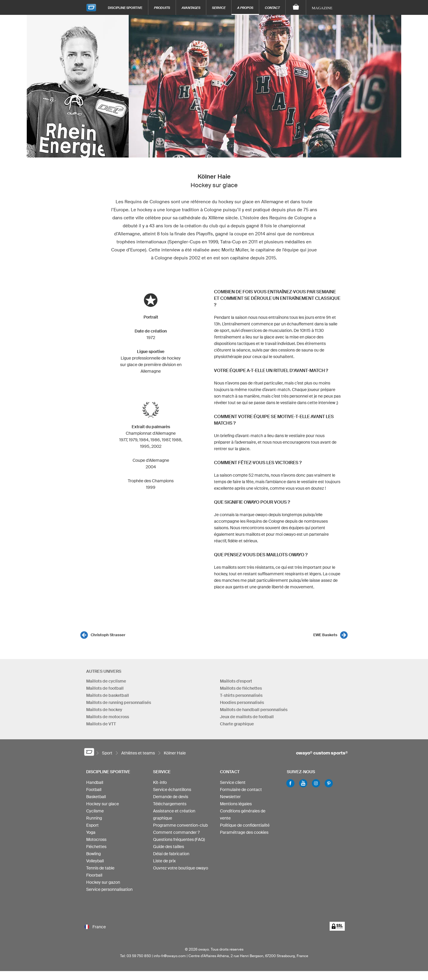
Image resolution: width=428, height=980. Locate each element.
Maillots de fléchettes (241, 688)
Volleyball (95, 861)
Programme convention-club (180, 825)
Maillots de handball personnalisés (254, 710)
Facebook (290, 783)
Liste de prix (164, 861)
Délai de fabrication (171, 854)
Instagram (316, 783)
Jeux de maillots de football (247, 717)
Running (94, 818)
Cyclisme (95, 811)
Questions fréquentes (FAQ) (179, 839)
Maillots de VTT (101, 724)
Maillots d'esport (236, 681)
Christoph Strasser (108, 635)
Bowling (93, 854)
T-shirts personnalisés (241, 695)
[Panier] (296, 7)
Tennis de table (100, 868)
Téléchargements (170, 804)
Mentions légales (236, 804)
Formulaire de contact (241, 790)
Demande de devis (171, 797)
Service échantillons (172, 790)
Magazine (322, 8)
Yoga (91, 832)
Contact (272, 8)
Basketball (96, 797)
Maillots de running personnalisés (119, 702)
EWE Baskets (325, 635)
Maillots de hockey (104, 710)
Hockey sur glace (103, 804)
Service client (233, 782)
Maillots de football (105, 688)
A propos (245, 8)
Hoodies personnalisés (242, 702)
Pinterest (329, 783)
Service (219, 8)
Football (94, 790)
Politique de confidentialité (245, 825)
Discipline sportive (125, 8)
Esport (92, 825)
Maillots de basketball (108, 695)
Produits (162, 8)
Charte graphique (237, 724)
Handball (95, 782)
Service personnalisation (109, 889)
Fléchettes (96, 847)
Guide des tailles (169, 847)
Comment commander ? (176, 832)
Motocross (96, 839)
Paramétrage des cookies (244, 832)
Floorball (94, 875)
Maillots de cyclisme (106, 681)
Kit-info (160, 782)
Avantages (191, 8)
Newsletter (230, 797)
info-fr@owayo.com (170, 956)
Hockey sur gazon (103, 882)
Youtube (303, 783)
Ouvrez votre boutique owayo (181, 868)
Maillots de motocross (108, 717)
